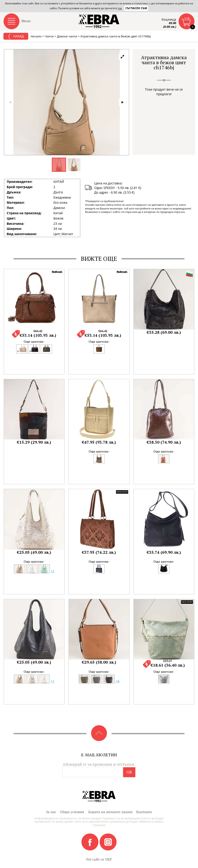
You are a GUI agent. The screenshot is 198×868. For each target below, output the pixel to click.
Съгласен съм (136, 8)
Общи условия (72, 812)
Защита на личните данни (110, 812)
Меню (26, 21)
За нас (51, 812)
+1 (53, 571)
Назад (16, 36)
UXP (109, 859)
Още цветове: (34, 341)
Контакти (144, 812)
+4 (117, 681)
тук (120, 8)
